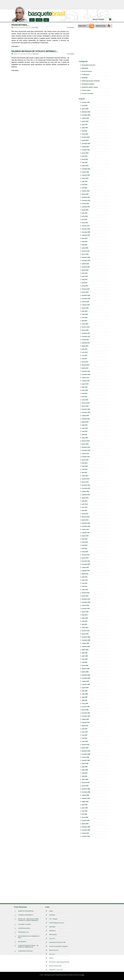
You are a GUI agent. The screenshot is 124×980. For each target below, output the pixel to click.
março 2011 (85, 590)
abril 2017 (85, 359)
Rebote (51, 911)
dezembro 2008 (86, 675)
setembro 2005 (86, 798)
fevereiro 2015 (86, 441)
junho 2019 (85, 276)
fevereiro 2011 (86, 593)
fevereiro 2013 (86, 517)
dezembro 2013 (86, 485)
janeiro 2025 (85, 109)
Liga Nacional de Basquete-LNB (57, 942)
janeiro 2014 (85, 482)
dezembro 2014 (86, 447)
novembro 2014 (86, 450)
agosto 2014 (85, 460)
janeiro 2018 (85, 330)
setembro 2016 (86, 381)
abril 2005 (85, 814)
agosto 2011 (85, 574)
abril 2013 (85, 510)
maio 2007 (85, 735)
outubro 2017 (85, 340)
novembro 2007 (86, 716)
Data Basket (52, 927)
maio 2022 (85, 185)
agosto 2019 (85, 270)
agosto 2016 (85, 384)
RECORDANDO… (23, 942)
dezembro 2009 (86, 637)
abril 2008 (85, 700)
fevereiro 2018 (86, 327)
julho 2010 (85, 615)
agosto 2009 (85, 650)
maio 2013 (85, 507)
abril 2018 (85, 321)
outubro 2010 (85, 605)
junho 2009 (85, 656)
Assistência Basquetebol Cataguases (59, 946)
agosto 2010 (85, 612)
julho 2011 (85, 577)
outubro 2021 (85, 204)
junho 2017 (85, 352)
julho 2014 (85, 463)
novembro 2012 (86, 526)
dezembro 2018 (86, 295)
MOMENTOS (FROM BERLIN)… (26, 911)
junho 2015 (85, 428)
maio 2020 (85, 242)
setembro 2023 (86, 150)
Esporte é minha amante (55, 966)
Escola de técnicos (87, 71)
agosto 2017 (85, 346)
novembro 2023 (86, 143)
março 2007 (85, 741)
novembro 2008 (86, 678)
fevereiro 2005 (86, 820)
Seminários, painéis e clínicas (90, 87)
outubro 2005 (85, 795)
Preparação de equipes (88, 84)
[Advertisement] (62, 5)
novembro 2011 (86, 564)
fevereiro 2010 (86, 631)
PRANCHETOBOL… (20, 25)
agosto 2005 (85, 802)
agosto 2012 (85, 536)
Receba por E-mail (101, 26)
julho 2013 (85, 501)
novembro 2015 (86, 412)
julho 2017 (85, 349)
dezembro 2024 (86, 112)
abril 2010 (85, 624)
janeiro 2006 (85, 786)
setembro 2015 (86, 419)
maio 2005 (85, 811)
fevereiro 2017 (86, 365)
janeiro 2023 (85, 166)
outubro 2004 (85, 833)
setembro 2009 (86, 646)
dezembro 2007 (86, 713)
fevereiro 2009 (86, 669)
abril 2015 (85, 435)
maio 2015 (85, 431)
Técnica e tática (86, 90)
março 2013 (85, 514)
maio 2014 (85, 469)
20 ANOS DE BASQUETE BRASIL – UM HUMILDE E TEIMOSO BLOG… (28, 946)
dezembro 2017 (86, 333)
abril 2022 (85, 188)
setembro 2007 (86, 722)
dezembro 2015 (86, 409)
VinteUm (51, 958)
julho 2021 (85, 213)
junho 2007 (85, 732)
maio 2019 (85, 280)
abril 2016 (85, 397)
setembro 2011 (86, 571)
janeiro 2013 (85, 520)
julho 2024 (85, 125)
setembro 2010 (86, 609)
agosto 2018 (85, 308)
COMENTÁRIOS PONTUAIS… (26, 951)
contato (83, 975)
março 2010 (85, 628)
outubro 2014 (85, 454)
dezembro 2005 (86, 789)
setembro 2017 (86, 343)
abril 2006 (85, 776)
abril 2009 (85, 662)
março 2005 (85, 817)
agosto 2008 (85, 688)
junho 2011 (85, 580)
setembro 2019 (86, 267)
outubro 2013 (85, 491)
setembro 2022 (86, 175)
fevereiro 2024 (86, 137)
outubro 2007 (85, 719)
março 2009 (85, 665)
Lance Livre (52, 938)
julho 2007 (85, 729)
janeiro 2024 (85, 140)
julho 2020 (85, 238)
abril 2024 (85, 131)
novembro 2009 (86, 640)
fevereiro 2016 (86, 403)
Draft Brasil (52, 915)
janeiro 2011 (85, 596)
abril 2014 (85, 472)
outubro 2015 (85, 416)
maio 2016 (85, 393)
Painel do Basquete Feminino (57, 923)
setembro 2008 (86, 684)
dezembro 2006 (86, 751)
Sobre (46, 20)
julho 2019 (85, 273)
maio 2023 (85, 162)
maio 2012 (85, 545)
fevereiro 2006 (86, 783)
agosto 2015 (85, 422)
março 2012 (85, 552)
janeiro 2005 (85, 824)
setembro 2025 (86, 102)
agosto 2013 (85, 498)
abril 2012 (85, 548)
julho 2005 (85, 805)
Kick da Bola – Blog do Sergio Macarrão (59, 962)
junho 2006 (85, 770)
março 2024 (85, 134)
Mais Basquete (53, 934)
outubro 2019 (85, 264)
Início (32, 20)
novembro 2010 (86, 602)
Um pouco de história (88, 93)
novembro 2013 (86, 488)
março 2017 (85, 362)
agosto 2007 (85, 726)
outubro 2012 (85, 529)
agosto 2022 (85, 178)
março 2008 (85, 703)
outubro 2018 (85, 302)
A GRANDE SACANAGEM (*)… (26, 915)
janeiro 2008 (85, 710)
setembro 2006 (86, 760)
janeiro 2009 (85, 672)
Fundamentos (86, 74)
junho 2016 (85, 390)
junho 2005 (85, 808)
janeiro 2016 (85, 406)
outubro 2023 (85, 147)
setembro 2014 (86, 457)
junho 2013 (85, 504)
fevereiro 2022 (86, 191)
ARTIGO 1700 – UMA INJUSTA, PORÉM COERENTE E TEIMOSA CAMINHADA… (28, 920)
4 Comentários (71, 27)
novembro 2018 (86, 299)
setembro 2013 (86, 495)
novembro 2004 (86, 830)
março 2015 (85, 438)
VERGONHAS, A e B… (24, 932)
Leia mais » (15, 46)
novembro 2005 (86, 792)
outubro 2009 (85, 643)
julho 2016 (85, 387)
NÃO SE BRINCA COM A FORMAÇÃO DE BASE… (29, 937)
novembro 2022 (86, 169)
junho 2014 (85, 466)
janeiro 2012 (85, 558)
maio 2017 (85, 355)
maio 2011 (85, 583)
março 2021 (85, 223)
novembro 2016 (86, 374)
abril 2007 (85, 738)
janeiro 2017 (85, 368)
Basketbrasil (52, 931)
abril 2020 (85, 245)
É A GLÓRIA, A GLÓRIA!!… (25, 924)
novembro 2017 (86, 336)
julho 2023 (85, 156)
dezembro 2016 (86, 371)
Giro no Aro (52, 954)
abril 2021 (85, 219)
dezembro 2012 (86, 523)
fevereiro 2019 (86, 289)
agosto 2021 (85, 210)
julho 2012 (85, 539)
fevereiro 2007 (86, 745)
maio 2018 (85, 317)
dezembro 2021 (86, 197)
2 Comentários (71, 54)
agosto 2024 (85, 121)
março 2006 (85, 779)
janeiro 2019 (85, 292)
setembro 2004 (86, 836)
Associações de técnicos (89, 65)
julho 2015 (85, 425)
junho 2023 (85, 159)
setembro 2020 (86, 235)
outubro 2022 (85, 172)
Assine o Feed (82, 26)
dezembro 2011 (86, 561)
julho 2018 (85, 311)
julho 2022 (85, 181)
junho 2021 (85, 216)
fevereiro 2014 (86, 479)
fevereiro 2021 (86, 226)
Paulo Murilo (35, 27)
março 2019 (85, 286)
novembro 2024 (86, 115)
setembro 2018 (86, 305)
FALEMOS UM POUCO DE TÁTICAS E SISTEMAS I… (35, 51)
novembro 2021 (86, 200)
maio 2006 (85, 773)
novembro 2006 (86, 754)
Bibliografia (85, 68)
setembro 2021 (86, 207)
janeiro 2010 (85, 634)
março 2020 (85, 248)
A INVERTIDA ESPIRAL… (25, 928)
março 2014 (85, 476)
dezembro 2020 (86, 229)
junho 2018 (85, 314)
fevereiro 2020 (86, 251)
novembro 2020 (86, 232)
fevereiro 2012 (86, 555)
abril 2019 (85, 283)
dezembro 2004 (86, 827)
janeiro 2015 (85, 444)
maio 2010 (85, 621)
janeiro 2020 (85, 254)
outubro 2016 (85, 378)
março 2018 (85, 324)
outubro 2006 (85, 757)
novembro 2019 (86, 261)
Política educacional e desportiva (91, 81)
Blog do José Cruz (54, 950)
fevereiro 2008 (86, 707)
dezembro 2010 (86, 599)
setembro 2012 (86, 533)
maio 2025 (85, 106)
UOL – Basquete (53, 919)
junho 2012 (85, 542)
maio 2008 (85, 697)
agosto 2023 (85, 153)
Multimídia (85, 78)
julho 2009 (85, 653)
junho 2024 (85, 128)
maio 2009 (85, 659)
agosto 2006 (85, 764)
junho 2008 (85, 694)
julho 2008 (85, 691)
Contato (39, 20)
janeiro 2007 (85, 748)
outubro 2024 (85, 118)
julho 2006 (85, 767)
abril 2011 (85, 586)
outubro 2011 (85, 567)
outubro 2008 (85, 681)
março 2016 (85, 400)
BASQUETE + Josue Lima (56, 970)
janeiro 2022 (85, 194)
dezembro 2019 (86, 257)
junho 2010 (85, 618)
